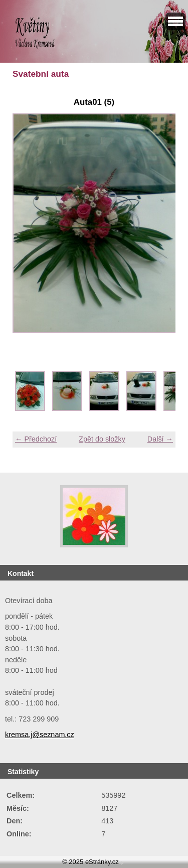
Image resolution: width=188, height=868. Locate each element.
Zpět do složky (102, 439)
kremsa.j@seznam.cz (40, 735)
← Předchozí (36, 439)
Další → (160, 439)
